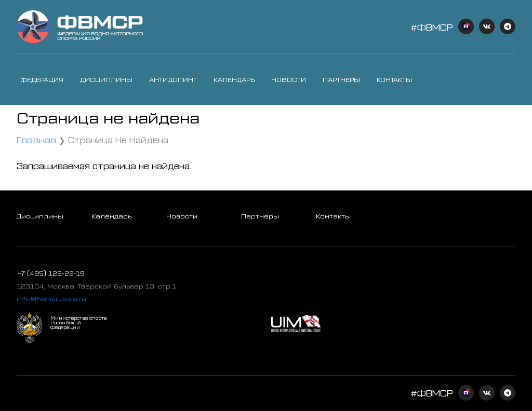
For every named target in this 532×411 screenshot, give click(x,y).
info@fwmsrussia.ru (51, 298)
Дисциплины (106, 79)
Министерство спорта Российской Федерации (78, 323)
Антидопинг (173, 79)
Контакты (394, 79)
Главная (36, 139)
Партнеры (341, 79)
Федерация (42, 79)
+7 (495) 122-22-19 (51, 273)
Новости (289, 79)
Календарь (234, 79)
